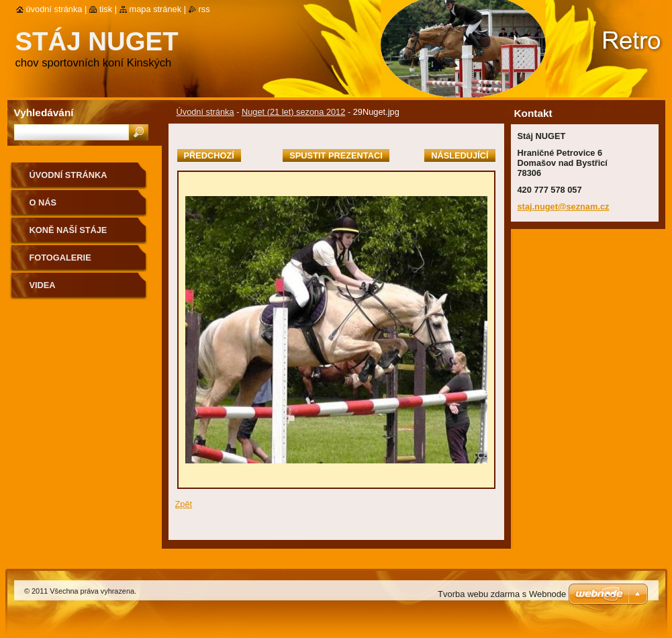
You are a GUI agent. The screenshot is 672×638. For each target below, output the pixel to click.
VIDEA (43, 285)
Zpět (184, 504)
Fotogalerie (60, 258)
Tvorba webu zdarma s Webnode (502, 594)
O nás (43, 202)
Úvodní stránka (205, 112)
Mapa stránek (156, 9)
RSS (204, 9)
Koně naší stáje (68, 230)
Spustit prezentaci (336, 155)
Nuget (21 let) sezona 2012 (293, 112)
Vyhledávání (44, 112)
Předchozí (209, 155)
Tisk (106, 9)
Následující (460, 155)
